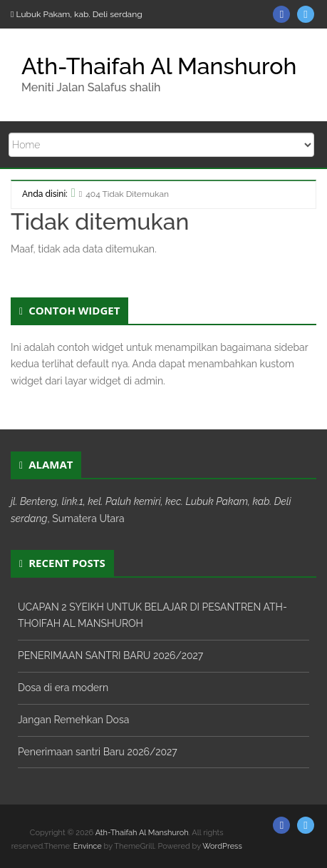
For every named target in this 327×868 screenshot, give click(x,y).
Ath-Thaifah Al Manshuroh (159, 66)
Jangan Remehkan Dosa (73, 720)
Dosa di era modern (63, 688)
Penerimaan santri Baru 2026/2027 (98, 752)
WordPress (222, 846)
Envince (88, 846)
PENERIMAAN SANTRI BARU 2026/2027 (110, 655)
